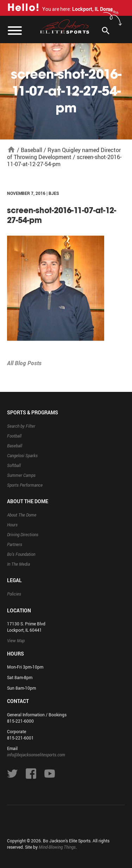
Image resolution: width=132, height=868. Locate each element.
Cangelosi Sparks (22, 455)
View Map (16, 640)
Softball (14, 465)
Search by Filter (21, 426)
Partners (15, 544)
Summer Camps (21, 475)
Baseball (32, 150)
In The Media (18, 564)
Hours (12, 525)
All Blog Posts (24, 363)
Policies (14, 594)
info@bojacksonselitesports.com (36, 755)
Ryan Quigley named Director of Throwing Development (64, 153)
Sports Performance (25, 485)
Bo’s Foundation (21, 554)
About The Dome (22, 515)
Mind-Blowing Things (57, 847)
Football (14, 436)
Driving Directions (23, 534)
